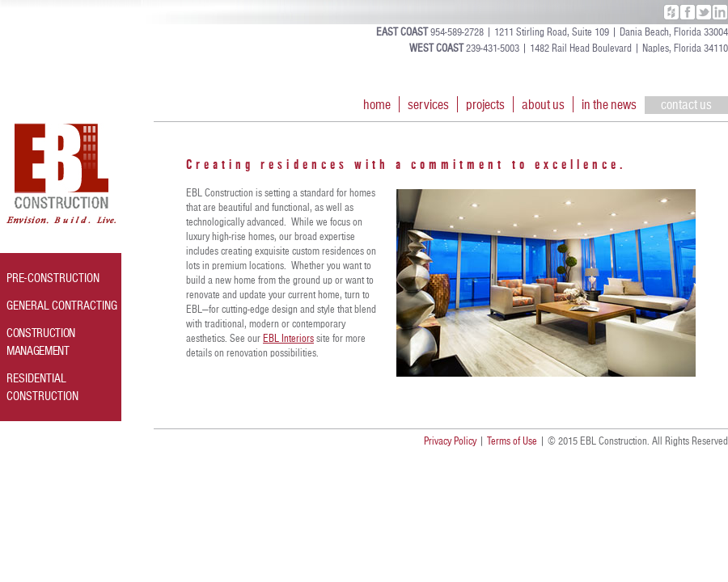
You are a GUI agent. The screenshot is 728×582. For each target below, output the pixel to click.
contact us (686, 104)
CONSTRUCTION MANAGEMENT (41, 342)
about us (543, 104)
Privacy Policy (450, 441)
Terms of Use (512, 441)
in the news (609, 104)
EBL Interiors (288, 339)
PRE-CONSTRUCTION (53, 278)
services (428, 104)
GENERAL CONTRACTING (62, 306)
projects (485, 104)
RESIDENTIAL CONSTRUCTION (42, 387)
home (377, 104)
